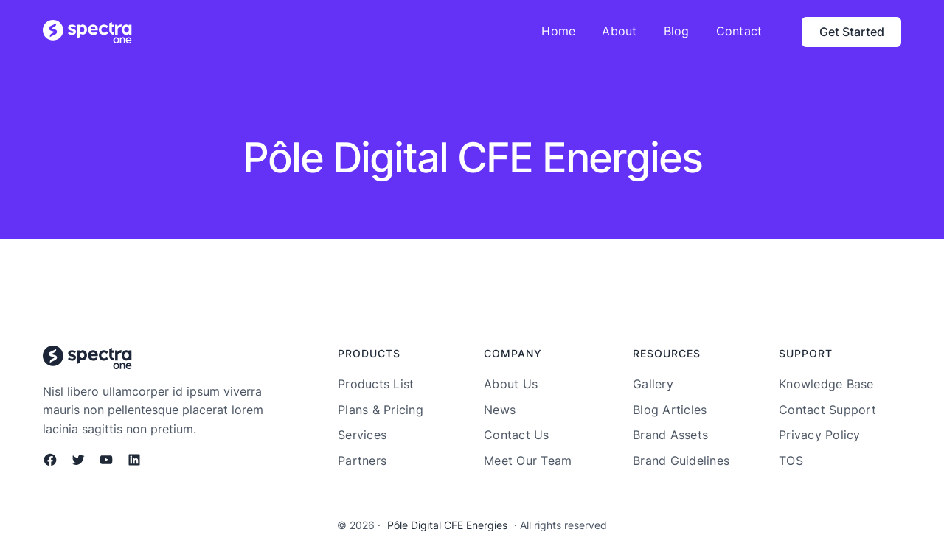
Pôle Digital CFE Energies (447, 525)
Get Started (852, 32)
